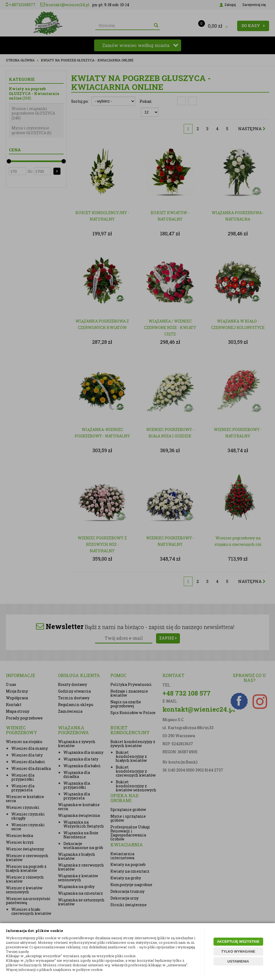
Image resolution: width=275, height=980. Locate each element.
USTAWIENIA (238, 961)
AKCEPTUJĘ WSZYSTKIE (238, 941)
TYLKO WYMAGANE (238, 951)
